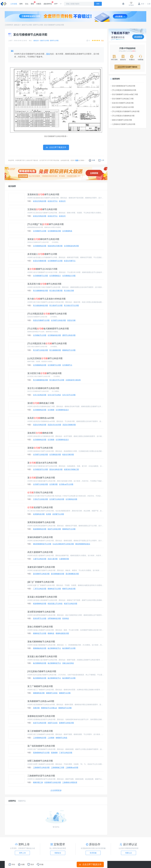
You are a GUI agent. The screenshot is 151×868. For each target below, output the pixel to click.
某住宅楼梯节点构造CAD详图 (122, 107)
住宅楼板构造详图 (54, 335)
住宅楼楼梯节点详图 (55, 261)
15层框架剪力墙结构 (73, 380)
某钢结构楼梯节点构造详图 (40, 537)
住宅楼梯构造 (67, 231)
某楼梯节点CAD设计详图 (42, 269)
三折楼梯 (51, 738)
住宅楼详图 (53, 484)
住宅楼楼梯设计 (55, 276)
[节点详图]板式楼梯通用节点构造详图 (48, 329)
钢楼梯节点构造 (52, 693)
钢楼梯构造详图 (39, 693)
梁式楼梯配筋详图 (72, 574)
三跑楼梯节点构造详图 (41, 767)
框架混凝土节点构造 (55, 604)
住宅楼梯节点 (67, 365)
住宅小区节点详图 (69, 395)
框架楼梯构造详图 (40, 529)
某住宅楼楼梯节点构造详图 (54, 25)
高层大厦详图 (53, 559)
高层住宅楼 (71, 320)
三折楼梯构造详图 (40, 738)
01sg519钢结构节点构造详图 (63, 544)
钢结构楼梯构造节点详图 (42, 544)
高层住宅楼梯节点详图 (41, 320)
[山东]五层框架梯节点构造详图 (45, 358)
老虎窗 (48, 514)
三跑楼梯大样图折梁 (70, 782)
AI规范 (39, 4)
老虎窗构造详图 (39, 514)
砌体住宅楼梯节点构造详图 (121, 120)
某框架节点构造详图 (40, 448)
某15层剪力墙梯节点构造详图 (44, 373)
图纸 (48, 54)
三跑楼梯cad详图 (72, 767)
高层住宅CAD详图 (54, 425)
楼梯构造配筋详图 (62, 633)
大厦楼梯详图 (64, 559)
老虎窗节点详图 (58, 514)
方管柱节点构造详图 (40, 493)
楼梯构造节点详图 (69, 350)
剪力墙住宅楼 (69, 291)
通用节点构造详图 (69, 335)
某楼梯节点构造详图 (66, 723)
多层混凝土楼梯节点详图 (42, 254)
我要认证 (129, 853)
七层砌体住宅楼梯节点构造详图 (123, 124)
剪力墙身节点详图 (56, 305)
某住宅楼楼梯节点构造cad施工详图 (124, 94)
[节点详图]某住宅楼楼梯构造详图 (124, 90)
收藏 (92, 160)
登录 (141, 4)
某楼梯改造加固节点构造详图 (41, 716)
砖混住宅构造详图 (40, 201)
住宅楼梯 (51, 410)
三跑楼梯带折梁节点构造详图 (41, 776)
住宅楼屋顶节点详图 (40, 469)
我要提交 (58, 853)
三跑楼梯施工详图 (58, 767)
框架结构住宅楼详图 (55, 246)
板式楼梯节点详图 (69, 648)
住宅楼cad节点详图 (66, 484)
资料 (21, 4)
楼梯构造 (51, 633)
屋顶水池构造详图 (56, 469)
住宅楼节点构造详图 (58, 320)
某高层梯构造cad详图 (41, 418)
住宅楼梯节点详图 (40, 231)
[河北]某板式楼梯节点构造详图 (42, 671)
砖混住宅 (62, 201)
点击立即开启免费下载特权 (127, 67)
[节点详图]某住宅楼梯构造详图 (123, 116)
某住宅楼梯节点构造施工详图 (122, 99)
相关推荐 (12, 186)
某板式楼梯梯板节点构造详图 (41, 642)
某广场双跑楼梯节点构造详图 (41, 746)
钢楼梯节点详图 (65, 693)
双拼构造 (66, 618)
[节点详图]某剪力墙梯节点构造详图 (47, 344)
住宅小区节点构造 (54, 395)
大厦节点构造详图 (40, 559)
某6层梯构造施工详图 (41, 403)
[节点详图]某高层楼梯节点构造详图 (47, 314)
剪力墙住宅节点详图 (71, 305)
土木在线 (14, 4)
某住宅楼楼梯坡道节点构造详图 (123, 86)
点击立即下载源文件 (90, 864)
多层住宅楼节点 (70, 261)
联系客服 (93, 853)
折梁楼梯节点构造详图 (53, 782)
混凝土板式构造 (68, 663)
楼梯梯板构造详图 (40, 648)
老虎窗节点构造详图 (40, 507)
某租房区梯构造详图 (40, 433)
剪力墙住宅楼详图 (56, 291)
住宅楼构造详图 (71, 499)
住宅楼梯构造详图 (54, 231)
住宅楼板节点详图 (40, 335)
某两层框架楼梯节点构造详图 (41, 522)
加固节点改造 (53, 723)
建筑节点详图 (27, 25)
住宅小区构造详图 (40, 395)
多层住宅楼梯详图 (40, 261)
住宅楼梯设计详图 (69, 276)
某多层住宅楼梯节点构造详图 (122, 103)
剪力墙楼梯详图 (55, 350)
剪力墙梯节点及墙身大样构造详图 (46, 299)
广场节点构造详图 (66, 753)
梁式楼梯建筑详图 (58, 574)
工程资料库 (9, 25)
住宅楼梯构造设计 (62, 410)
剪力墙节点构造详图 (40, 350)
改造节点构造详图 (40, 723)
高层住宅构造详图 (40, 425)
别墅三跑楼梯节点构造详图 (40, 761)
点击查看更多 (56, 790)
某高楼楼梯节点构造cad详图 (41, 701)
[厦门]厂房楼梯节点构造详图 (41, 582)
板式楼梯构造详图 (40, 663)
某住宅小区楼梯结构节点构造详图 (43, 388)
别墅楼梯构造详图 (54, 618)
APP (56, 4)
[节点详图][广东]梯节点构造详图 (46, 224)
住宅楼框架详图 (55, 454)
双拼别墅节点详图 (40, 618)
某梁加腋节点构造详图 (41, 478)
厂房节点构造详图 (40, 589)
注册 (148, 4)
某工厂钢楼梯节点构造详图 (40, 686)
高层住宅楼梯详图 (69, 425)
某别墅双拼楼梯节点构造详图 (41, 612)
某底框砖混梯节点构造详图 (43, 194)
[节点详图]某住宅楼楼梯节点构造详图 (125, 111)
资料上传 (22, 853)
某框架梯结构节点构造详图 (43, 239)
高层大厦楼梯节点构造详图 (40, 552)
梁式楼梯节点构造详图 (41, 574)
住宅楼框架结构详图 (71, 246)
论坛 (27, 4)
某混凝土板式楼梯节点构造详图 (42, 657)
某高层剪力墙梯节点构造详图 (44, 284)
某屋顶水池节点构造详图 (42, 463)
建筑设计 (17, 25)
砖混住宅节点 (53, 201)
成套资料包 (48, 3)
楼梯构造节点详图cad (49, 708)
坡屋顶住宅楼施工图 (71, 469)
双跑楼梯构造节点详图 (41, 753)
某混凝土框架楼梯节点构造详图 (42, 597)
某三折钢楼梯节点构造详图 (40, 731)
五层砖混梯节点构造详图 (42, 209)
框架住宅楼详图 (68, 454)
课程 (32, 3)
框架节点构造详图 (54, 529)
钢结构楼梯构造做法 (83, 544)
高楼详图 (36, 708)
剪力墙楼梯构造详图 (40, 291)
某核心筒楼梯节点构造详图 (40, 627)
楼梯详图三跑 (38, 782)
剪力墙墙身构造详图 (40, 305)
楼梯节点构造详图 (69, 589)
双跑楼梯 (54, 753)
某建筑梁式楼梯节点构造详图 (41, 567)
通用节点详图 (38, 25)
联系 (77, 160)
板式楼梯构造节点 (54, 648)
